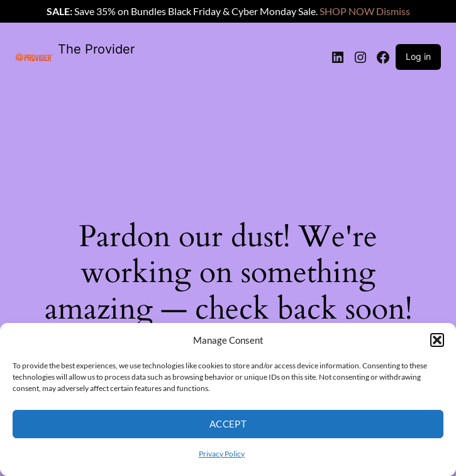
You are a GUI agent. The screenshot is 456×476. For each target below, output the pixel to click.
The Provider (96, 49)
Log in (418, 56)
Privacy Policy (222, 454)
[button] (437, 340)
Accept (228, 424)
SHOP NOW (347, 11)
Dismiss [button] (393, 11)
